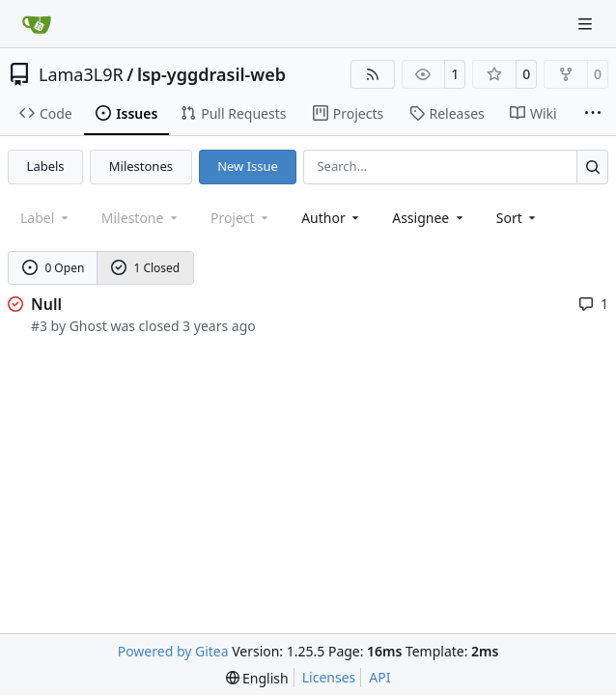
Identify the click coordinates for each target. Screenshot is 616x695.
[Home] (37, 24)
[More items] (593, 114)
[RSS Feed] (373, 74)
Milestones (141, 166)
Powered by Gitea (173, 651)
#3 (39, 326)
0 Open (54, 268)
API (379, 677)
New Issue (248, 166)
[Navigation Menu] (587, 24)
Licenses (329, 677)
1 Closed (146, 268)
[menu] (518, 218)
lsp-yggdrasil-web (211, 74)
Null (46, 304)
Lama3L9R (81, 74)
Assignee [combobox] (429, 218)
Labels (46, 166)
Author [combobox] (332, 218)
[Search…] (592, 167)
